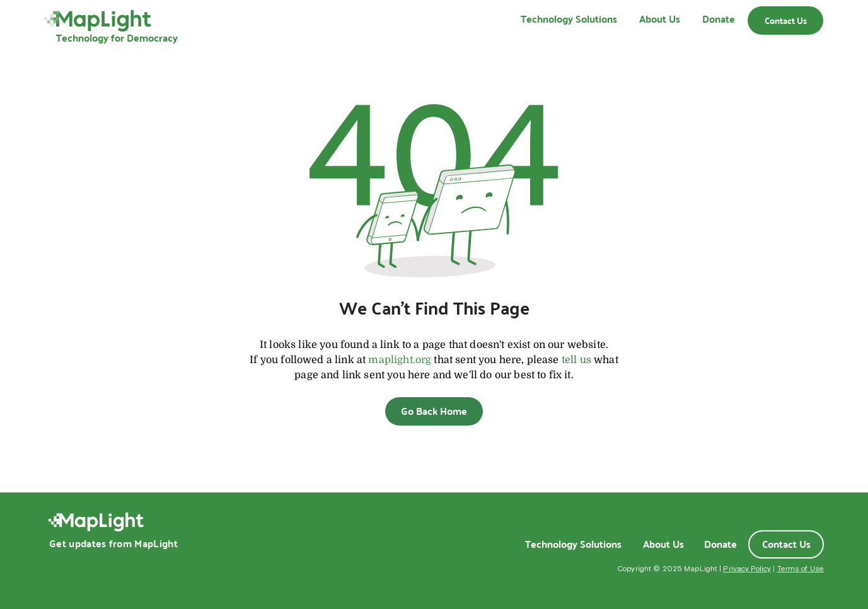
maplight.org (400, 360)
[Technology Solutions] (573, 544)
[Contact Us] (785, 20)
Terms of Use (801, 569)
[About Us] (663, 544)
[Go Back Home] (434, 411)
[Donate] (720, 544)
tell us (576, 360)
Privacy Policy (747, 569)
